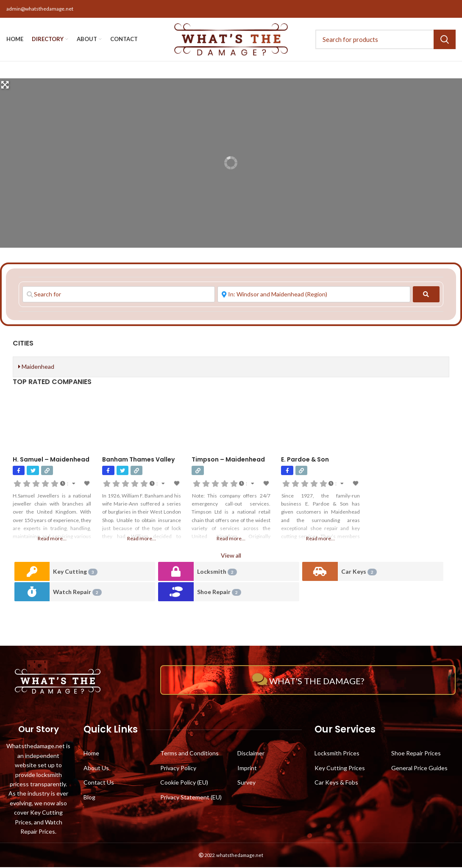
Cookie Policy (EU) (184, 783)
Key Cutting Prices (340, 769)
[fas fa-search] (426, 295)
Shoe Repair (219, 593)
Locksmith (217, 572)
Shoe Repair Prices (416, 754)
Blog (89, 798)
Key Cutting (75, 572)
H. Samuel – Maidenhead (51, 460)
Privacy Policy (178, 769)
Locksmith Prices (337, 754)
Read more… (52, 539)
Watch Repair (77, 593)
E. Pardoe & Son (305, 460)
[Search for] (119, 295)
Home (91, 754)
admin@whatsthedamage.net (40, 9)
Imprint (247, 769)
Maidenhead (36, 367)
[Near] (314, 295)
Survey (246, 783)
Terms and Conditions (189, 754)
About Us (96, 769)
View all (231, 556)
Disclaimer (251, 754)
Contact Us (99, 783)
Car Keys (359, 572)
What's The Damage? (308, 680)
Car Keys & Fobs (336, 783)
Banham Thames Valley (138, 460)
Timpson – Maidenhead (228, 460)
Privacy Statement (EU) (191, 798)
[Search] (390, 40)
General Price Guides (419, 769)
